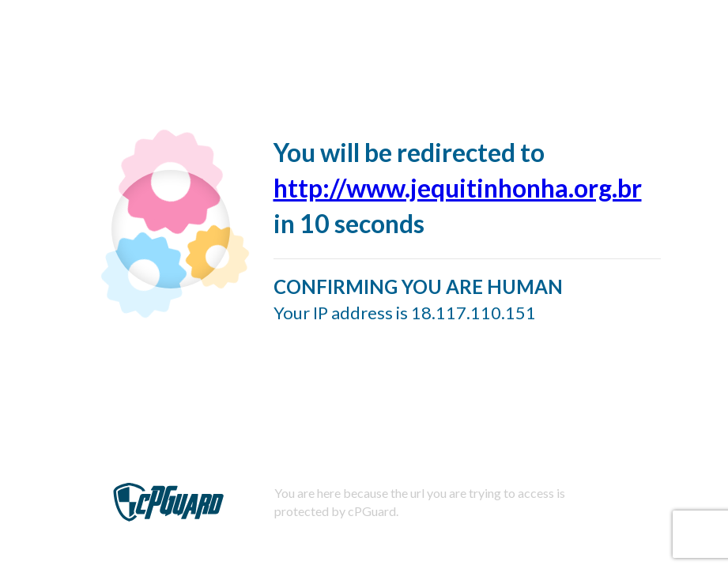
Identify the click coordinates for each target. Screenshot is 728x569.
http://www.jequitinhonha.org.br (458, 188)
